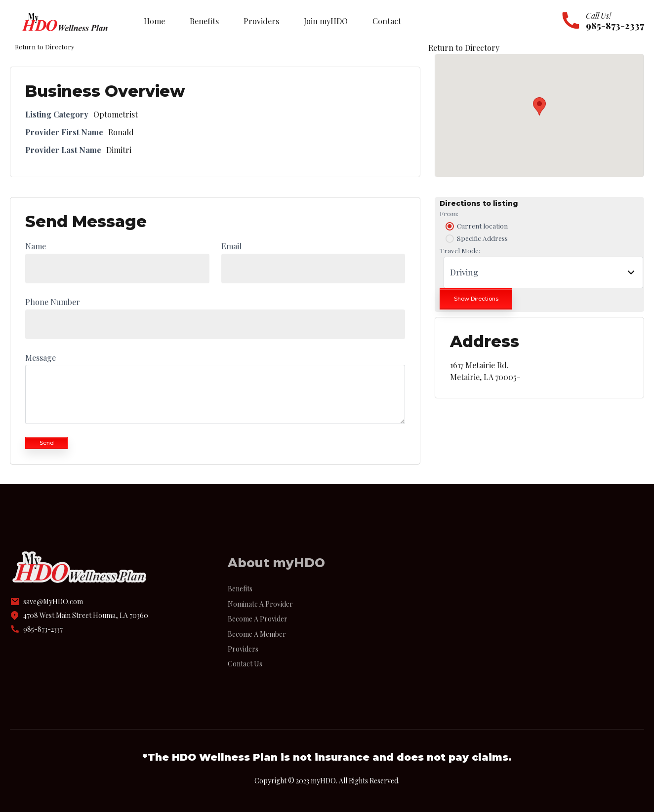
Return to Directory (464, 48)
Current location (476, 226)
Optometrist (116, 114)
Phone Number (53, 302)
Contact (387, 21)
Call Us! (598, 16)
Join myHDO (326, 21)
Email (231, 246)
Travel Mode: (460, 250)
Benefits (204, 21)
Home (154, 21)
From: (449, 213)
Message (41, 358)
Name (36, 246)
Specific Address (476, 238)
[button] (539, 106)
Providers (261, 21)
